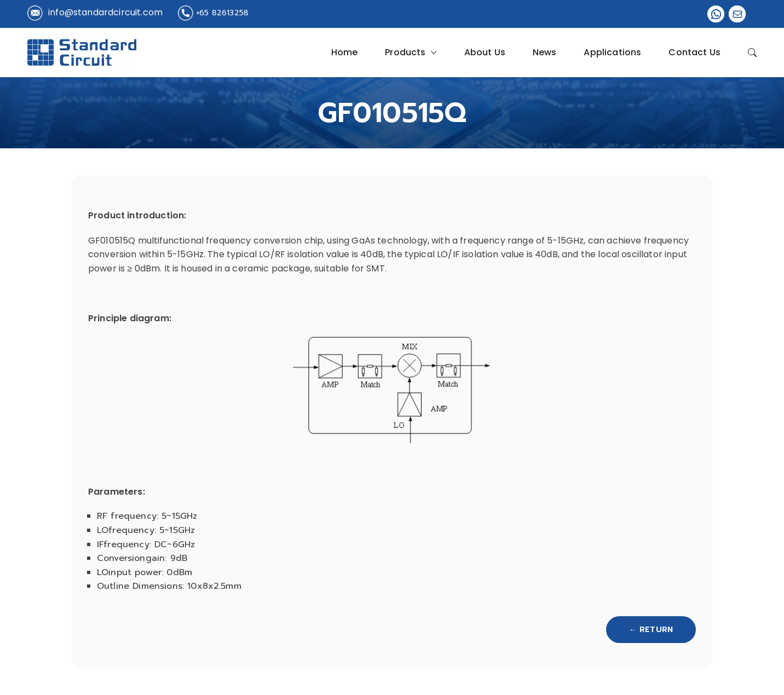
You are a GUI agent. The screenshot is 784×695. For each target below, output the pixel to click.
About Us (485, 52)
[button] (431, 53)
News (545, 52)
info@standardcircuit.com (105, 12)
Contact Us (694, 52)
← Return (651, 630)
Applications (612, 52)
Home (345, 52)
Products (411, 53)
